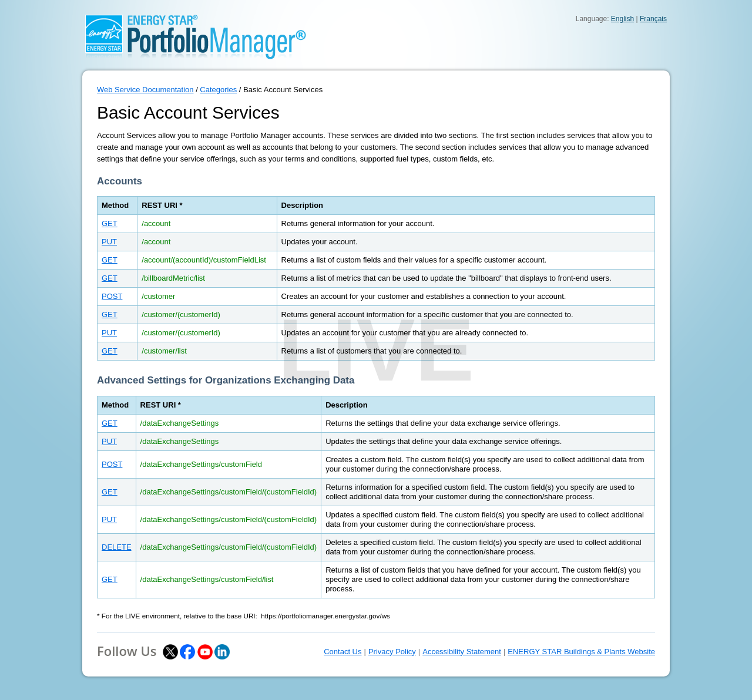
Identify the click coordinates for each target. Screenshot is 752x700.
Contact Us (343, 652)
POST (112, 296)
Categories (218, 90)
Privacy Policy (392, 652)
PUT (109, 242)
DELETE (117, 547)
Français (653, 19)
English (622, 19)
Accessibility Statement (462, 652)
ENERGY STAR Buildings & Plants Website (581, 652)
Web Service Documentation (145, 90)
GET (110, 223)
